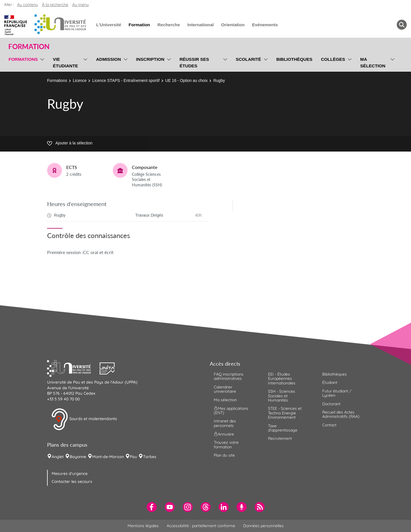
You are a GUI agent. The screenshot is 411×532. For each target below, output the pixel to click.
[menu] (41, 62)
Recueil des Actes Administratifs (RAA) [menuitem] (341, 414)
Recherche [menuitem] (169, 25)
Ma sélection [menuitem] (373, 63)
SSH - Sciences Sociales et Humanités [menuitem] (282, 396)
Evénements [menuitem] (265, 25)
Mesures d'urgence (70, 473)
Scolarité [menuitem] (248, 59)
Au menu (80, 5)
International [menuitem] (200, 25)
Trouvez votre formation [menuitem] (226, 445)
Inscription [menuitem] (150, 59)
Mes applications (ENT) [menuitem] (231, 411)
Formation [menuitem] (139, 25)
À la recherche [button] (55, 5)
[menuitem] (152, 507)
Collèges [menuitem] (333, 59)
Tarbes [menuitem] (150, 457)
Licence (80, 80)
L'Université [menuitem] (109, 25)
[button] (73, 368)
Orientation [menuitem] (233, 25)
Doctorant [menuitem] (331, 404)
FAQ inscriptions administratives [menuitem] (229, 376)
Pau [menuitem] (133, 457)
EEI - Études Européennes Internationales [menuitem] (282, 379)
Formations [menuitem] (23, 59)
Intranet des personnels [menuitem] (225, 423)
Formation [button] (29, 47)
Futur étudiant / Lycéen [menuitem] (337, 393)
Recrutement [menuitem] (280, 438)
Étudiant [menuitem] (330, 382)
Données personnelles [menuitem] (263, 526)
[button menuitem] (402, 25)
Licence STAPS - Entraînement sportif (126, 80)
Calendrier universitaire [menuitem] (225, 389)
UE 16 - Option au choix (187, 80)
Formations (57, 80)
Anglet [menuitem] (58, 457)
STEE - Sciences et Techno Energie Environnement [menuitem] (285, 413)
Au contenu (28, 5)
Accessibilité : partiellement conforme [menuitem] (201, 526)
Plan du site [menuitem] (224, 455)
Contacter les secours (72, 481)
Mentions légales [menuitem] (143, 526)
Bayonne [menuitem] (78, 457)
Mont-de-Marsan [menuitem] (108, 457)
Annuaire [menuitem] (224, 434)
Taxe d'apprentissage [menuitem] (283, 428)
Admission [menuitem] (108, 59)
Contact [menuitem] (329, 425)
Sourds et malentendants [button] (84, 419)
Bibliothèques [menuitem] (294, 59)
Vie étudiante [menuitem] (65, 63)
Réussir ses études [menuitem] (194, 63)
